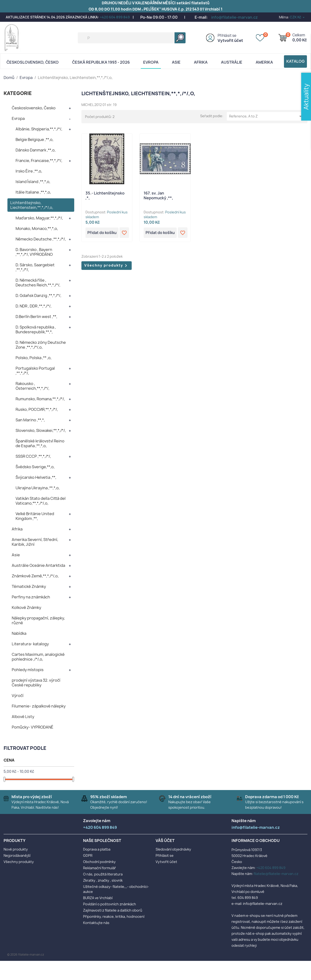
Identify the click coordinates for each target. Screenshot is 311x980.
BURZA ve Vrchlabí (98, 898)
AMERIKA (264, 62)
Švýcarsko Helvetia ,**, (36, 477)
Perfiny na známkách (31, 597)
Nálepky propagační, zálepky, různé (38, 620)
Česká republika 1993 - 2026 (101, 62)
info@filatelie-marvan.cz (235, 17)
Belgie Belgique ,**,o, (34, 139)
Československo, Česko (33, 62)
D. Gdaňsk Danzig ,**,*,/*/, (38, 295)
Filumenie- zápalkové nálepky (39, 706)
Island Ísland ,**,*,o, (33, 182)
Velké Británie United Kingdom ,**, (35, 516)
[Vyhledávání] (132, 38)
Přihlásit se (227, 36)
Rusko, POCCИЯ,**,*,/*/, (37, 409)
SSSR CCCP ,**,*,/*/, (33, 456)
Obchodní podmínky (99, 862)
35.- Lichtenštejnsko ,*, (105, 195)
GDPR (88, 855)
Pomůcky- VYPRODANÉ (33, 727)
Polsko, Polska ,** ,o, (34, 358)
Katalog (295, 61)
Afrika (201, 62)
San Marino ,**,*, (30, 420)
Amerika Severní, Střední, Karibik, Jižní (35, 542)
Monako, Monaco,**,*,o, (37, 228)
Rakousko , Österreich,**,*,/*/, (32, 386)
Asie (176, 62)
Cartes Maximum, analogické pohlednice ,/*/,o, (38, 657)
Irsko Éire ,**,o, (29, 171)
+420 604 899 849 (115, 17)
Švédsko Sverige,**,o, (35, 467)
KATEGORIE (18, 93)
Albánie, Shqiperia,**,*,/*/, (39, 129)
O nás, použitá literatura (103, 874)
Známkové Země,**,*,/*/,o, (35, 576)
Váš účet (165, 841)
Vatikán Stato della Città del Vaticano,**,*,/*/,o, (41, 501)
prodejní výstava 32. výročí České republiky (36, 683)
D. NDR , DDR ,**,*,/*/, (34, 306)
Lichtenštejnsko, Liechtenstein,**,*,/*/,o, (32, 205)
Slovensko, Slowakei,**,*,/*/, (41, 430)
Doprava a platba (97, 849)
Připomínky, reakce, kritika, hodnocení (114, 916)
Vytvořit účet (230, 40)
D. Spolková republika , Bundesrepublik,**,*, (36, 329)
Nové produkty (16, 849)
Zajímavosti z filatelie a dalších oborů (113, 910)
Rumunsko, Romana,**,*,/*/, (40, 399)
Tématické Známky (29, 586)
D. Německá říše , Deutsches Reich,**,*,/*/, (38, 283)
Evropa (151, 62)
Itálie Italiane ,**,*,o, (33, 192)
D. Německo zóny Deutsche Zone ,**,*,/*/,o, (41, 345)
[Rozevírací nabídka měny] (297, 17)
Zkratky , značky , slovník (103, 880)
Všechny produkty (107, 266)
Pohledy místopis (28, 670)
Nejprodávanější (17, 855)
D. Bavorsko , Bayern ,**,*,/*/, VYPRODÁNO (34, 252)
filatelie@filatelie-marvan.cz (276, 874)
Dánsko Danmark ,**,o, (36, 150)
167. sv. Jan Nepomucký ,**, (158, 195)
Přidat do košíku (102, 233)
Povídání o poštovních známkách (110, 904)
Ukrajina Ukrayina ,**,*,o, (38, 488)
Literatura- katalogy (30, 644)
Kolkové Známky (26, 607)
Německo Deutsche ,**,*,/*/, (41, 239)
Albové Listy (23, 717)
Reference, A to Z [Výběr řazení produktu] (266, 116)
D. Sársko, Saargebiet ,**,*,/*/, (35, 267)
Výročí (18, 696)
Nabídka (19, 633)
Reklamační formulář (99, 868)
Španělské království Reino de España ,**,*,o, (40, 443)
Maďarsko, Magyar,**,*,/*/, (39, 218)
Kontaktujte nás (96, 923)
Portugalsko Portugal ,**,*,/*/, (35, 371)
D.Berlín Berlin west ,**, (36, 317)
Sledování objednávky (173, 849)
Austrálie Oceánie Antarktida (38, 565)
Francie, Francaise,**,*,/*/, (39, 161)
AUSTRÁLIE (232, 62)
